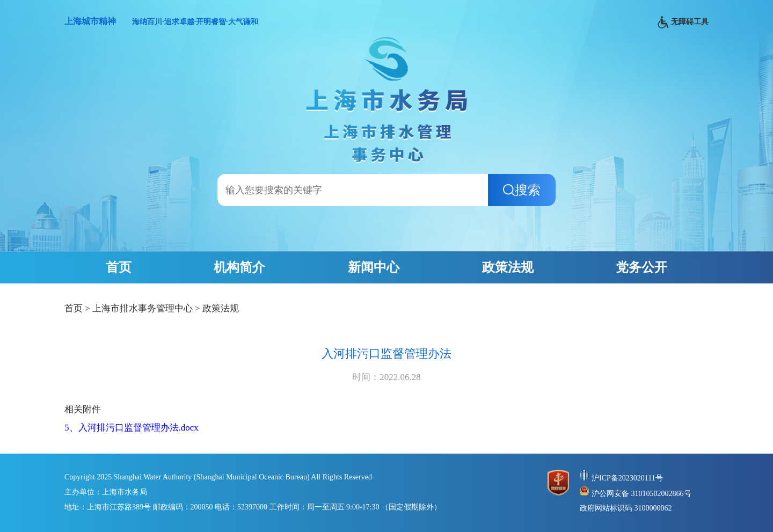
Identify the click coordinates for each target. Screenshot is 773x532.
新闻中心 (374, 267)
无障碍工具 (683, 22)
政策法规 (508, 267)
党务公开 (641, 267)
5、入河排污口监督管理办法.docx (132, 428)
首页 (119, 267)
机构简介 (239, 267)
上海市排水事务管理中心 (143, 308)
